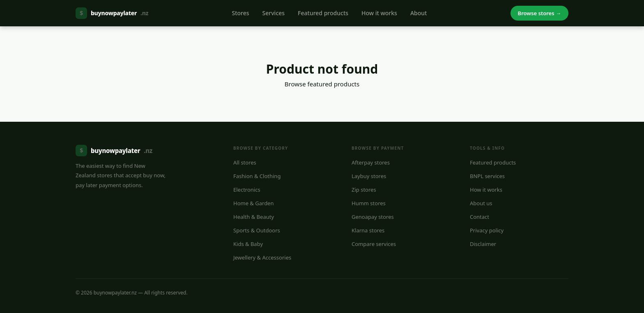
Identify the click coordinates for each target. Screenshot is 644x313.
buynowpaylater (112, 13)
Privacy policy (487, 230)
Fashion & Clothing (257, 176)
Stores (240, 13)
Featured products (323, 13)
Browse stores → (539, 13)
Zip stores (364, 190)
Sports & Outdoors (257, 230)
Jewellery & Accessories (262, 257)
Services (274, 13)
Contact (480, 217)
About (419, 13)
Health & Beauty (254, 217)
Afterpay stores (371, 162)
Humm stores (369, 203)
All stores (245, 162)
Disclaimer (483, 244)
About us (481, 203)
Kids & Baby (248, 244)
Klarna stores (368, 230)
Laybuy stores (369, 176)
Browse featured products (322, 84)
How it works (379, 13)
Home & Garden (254, 203)
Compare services (374, 244)
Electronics (247, 190)
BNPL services (487, 176)
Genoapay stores (373, 217)
